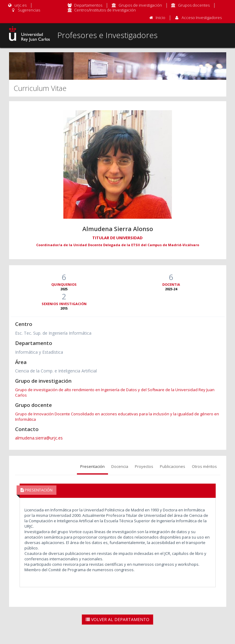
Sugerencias (25, 10)
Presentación (92, 466)
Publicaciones (173, 466)
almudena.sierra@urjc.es (39, 438)
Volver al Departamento (118, 619)
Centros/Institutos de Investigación (105, 10)
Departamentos (88, 5)
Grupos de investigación (140, 5)
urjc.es (17, 5)
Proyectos (144, 466)
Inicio (160, 18)
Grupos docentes (194, 5)
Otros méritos (204, 466)
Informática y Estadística (39, 352)
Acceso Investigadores (202, 18)
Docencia (120, 466)
